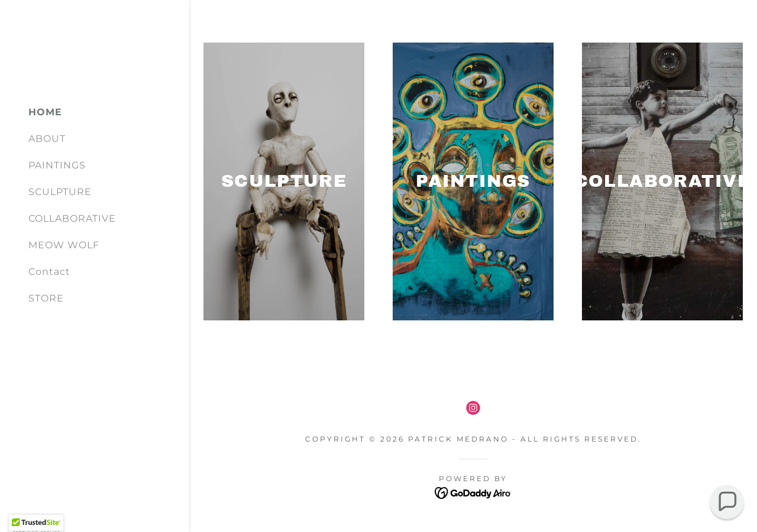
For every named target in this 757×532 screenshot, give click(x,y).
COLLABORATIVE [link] (72, 218)
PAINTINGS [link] (57, 165)
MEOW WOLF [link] (64, 245)
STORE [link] (46, 298)
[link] (473, 408)
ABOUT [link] (47, 139)
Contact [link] (49, 272)
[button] (727, 502)
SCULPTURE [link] (60, 192)
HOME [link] (45, 112)
